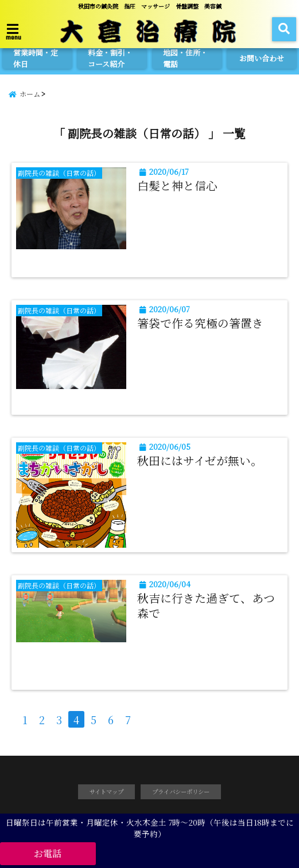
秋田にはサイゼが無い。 (200, 461)
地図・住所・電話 (185, 58)
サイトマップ (106, 792)
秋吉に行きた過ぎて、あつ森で (206, 605)
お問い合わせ (262, 58)
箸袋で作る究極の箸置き (200, 323)
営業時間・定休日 (36, 58)
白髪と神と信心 (177, 186)
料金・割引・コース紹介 (110, 58)
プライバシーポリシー (181, 792)
